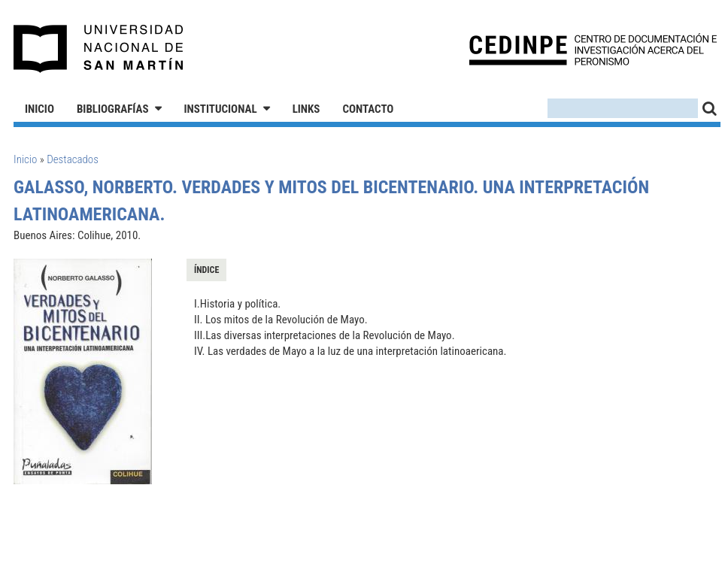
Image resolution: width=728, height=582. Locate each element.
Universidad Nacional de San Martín (99, 49)
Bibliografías (113, 109)
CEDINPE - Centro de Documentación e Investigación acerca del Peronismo (593, 49)
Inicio (39, 109)
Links (306, 109)
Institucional (221, 109)
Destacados (73, 159)
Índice (206, 270)
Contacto (368, 109)
